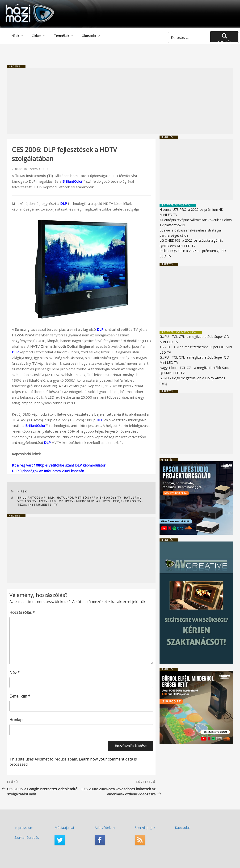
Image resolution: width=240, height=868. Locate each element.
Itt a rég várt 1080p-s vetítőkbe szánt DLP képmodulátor (59, 465)
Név (15, 673)
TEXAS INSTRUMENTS (35, 505)
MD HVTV (66, 501)
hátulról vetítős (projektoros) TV (89, 498)
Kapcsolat (182, 828)
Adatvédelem (105, 828)
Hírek (17, 36)
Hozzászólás (22, 612)
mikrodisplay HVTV (93, 501)
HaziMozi (23, 6)
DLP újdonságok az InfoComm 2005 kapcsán (48, 471)
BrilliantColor (72, 181)
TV (56, 505)
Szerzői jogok (145, 828)
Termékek (64, 36)
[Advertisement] (120, 101)
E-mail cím (20, 696)
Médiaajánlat (64, 828)
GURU (43, 169)
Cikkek (39, 36)
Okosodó (91, 36)
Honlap (16, 720)
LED (53, 501)
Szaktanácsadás (27, 837)
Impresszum (24, 828)
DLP (64, 203)
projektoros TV (127, 501)
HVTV (44, 501)
